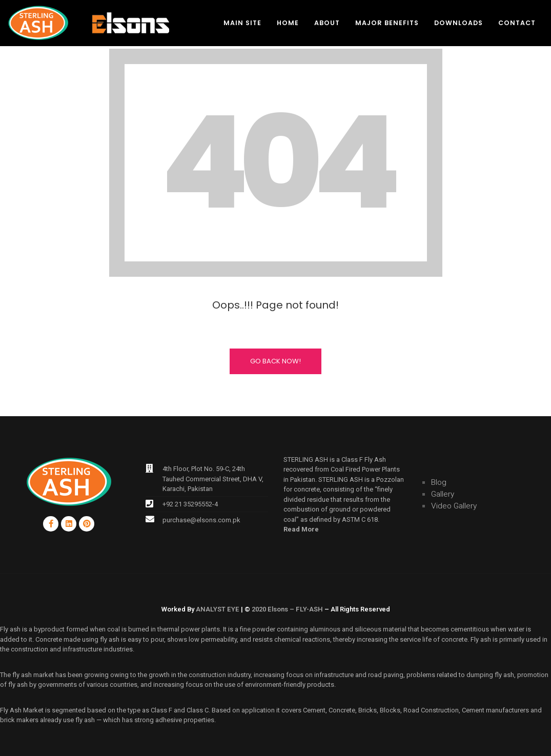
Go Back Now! (275, 361)
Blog (439, 483)
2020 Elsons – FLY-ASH (287, 609)
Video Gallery (454, 506)
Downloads (458, 23)
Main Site (242, 23)
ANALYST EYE (218, 609)
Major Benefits (387, 23)
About (327, 23)
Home (288, 23)
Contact (517, 23)
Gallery (443, 494)
